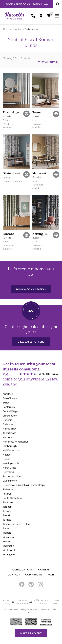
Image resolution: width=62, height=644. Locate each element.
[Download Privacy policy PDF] (13, 602)
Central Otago (10, 411)
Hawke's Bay (10, 428)
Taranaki (7, 507)
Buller (6, 402)
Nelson (7, 459)
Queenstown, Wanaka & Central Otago (24, 485)
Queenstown (10, 481)
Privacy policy (7, 602)
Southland (8, 502)
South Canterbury (12, 498)
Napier (6, 455)
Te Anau (7, 520)
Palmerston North (12, 476)
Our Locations (23, 569)
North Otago (10, 468)
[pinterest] (26, 114)
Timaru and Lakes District (17, 524)
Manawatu (8, 437)
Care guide (56, 602)
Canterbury (9, 407)
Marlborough (10, 446)
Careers (44, 569)
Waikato (7, 533)
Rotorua (7, 494)
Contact (14, 574)
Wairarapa (8, 537)
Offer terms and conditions (42, 602)
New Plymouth (11, 463)
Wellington (8, 546)
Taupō (6, 515)
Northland (8, 472)
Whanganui (9, 554)
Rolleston (8, 489)
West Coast (9, 550)
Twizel (6, 528)
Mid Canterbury (11, 450)
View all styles (49, 62)
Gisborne (8, 424)
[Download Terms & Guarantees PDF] (31, 602)
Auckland (8, 394)
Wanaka (7, 541)
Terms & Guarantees (23, 602)
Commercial (34, 574)
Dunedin (7, 420)
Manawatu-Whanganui (15, 442)
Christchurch (10, 415)
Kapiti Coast (9, 433)
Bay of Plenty (10, 398)
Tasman (7, 511)
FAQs (51, 574)
